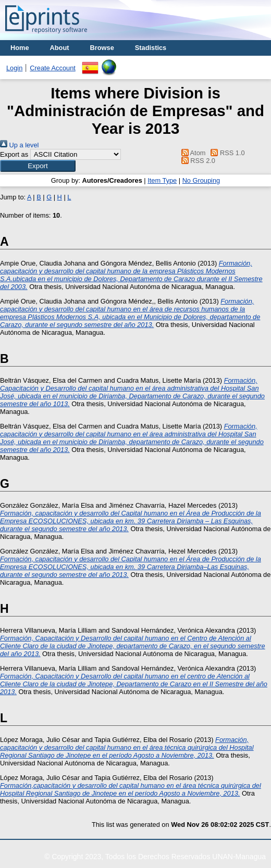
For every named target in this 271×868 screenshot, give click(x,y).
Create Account (53, 68)
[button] (38, 166)
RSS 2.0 (196, 161)
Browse (102, 48)
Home (20, 48)
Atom (192, 153)
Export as (14, 154)
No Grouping (201, 180)
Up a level (19, 145)
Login (14, 68)
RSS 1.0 (226, 153)
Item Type (162, 180)
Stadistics (151, 48)
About (60, 48)
